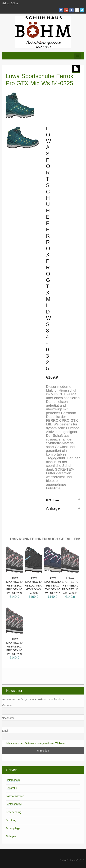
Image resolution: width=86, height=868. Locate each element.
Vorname (7, 705)
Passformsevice (15, 796)
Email (5, 731)
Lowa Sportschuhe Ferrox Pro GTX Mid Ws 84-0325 (39, 80)
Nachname (8, 718)
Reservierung (13, 812)
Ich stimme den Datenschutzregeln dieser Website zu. (38, 743)
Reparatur (11, 788)
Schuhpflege (13, 828)
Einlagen (11, 836)
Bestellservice (14, 804)
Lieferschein (13, 780)
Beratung (11, 820)
